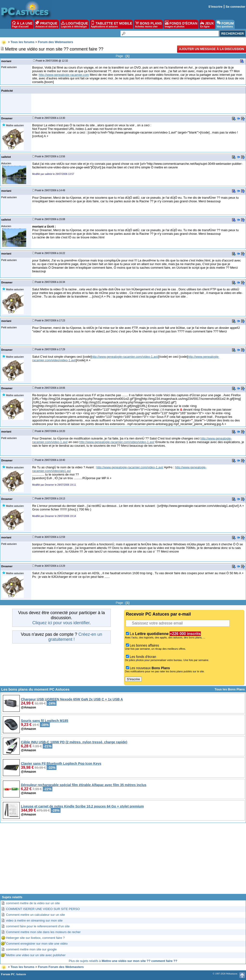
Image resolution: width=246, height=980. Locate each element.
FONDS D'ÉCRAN (181, 24)
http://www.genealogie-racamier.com (64, 75)
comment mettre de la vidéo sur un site (33, 903)
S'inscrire (215, 7)
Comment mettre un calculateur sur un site (35, 915)
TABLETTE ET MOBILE (111, 24)
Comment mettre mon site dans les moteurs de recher (43, 932)
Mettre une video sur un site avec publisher (36, 955)
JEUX (207, 24)
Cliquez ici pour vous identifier (61, 623)
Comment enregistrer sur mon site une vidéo (37, 944)
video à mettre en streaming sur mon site (34, 920)
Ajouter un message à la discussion (212, 49)
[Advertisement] (123, 860)
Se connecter (235, 7)
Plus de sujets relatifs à (123, 961)
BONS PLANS (148, 24)
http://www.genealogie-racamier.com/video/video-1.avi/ (117, 442)
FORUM (225, 24)
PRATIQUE (47, 24)
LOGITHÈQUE (74, 24)
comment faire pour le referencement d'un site (38, 926)
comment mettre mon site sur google (31, 949)
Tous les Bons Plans (230, 689)
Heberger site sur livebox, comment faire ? (35, 938)
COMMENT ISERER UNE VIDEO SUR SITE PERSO (43, 909)
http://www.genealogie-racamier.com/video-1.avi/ (125, 357)
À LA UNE (22, 24)
